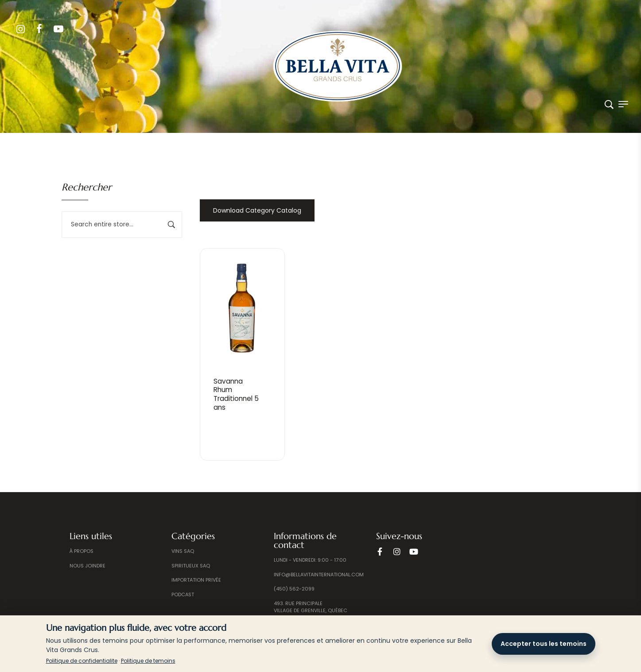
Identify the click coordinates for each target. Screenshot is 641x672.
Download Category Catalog (257, 210)
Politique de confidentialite (82, 661)
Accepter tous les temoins (544, 644)
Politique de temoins (148, 661)
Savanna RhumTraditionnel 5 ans (237, 394)
